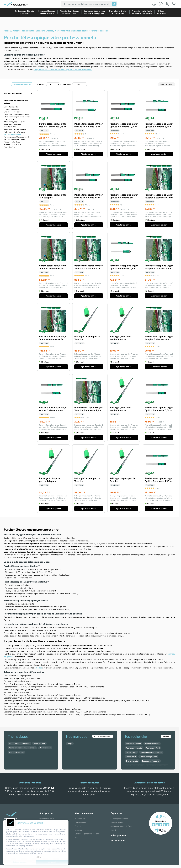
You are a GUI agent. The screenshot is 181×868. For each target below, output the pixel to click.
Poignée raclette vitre (13, 144)
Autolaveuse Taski (153, 748)
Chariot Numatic (132, 761)
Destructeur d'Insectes (151, 761)
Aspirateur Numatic (152, 744)
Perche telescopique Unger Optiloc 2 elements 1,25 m (53, 125)
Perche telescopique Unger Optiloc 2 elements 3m (124, 196)
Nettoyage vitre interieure (14, 132)
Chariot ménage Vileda (148, 757)
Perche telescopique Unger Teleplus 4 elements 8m (53, 338)
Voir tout (166, 736)
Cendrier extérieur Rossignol (151, 752)
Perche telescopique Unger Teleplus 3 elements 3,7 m (159, 267)
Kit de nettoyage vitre (12, 124)
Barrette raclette (11, 107)
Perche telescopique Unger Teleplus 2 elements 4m (53, 267)
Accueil (7, 31)
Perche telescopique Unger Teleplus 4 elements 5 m (88, 267)
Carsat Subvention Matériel (19, 743)
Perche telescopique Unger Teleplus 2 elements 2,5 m (88, 409)
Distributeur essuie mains (157, 765)
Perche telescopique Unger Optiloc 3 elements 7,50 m (159, 480)
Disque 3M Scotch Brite (135, 765)
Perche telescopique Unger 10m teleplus (53, 196)
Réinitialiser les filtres (22, 84)
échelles (38, 668)
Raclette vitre (9, 147)
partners (18, 830)
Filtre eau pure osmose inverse (16, 114)
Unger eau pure (39, 743)
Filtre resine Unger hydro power (17, 117)
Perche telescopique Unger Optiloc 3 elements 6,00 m (159, 409)
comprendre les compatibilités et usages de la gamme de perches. (63, 69)
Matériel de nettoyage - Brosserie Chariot (33, 31)
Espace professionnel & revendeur (22, 748)
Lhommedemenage (16, 752)
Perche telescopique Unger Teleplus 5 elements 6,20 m (159, 196)
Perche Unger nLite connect (15, 139)
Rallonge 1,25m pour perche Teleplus (120, 338)
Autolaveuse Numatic (134, 748)
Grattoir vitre (9, 119)
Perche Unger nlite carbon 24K (16, 137)
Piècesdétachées (160, 21)
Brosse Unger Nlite (12, 109)
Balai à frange (131, 752)
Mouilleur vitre (10, 127)
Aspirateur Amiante (133, 744)
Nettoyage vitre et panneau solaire (72, 31)
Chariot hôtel (131, 757)
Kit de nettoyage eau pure (14, 122)
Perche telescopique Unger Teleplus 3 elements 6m (159, 338)
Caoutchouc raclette (12, 112)
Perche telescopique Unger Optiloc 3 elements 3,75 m (159, 125)
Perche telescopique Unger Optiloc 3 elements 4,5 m (124, 267)
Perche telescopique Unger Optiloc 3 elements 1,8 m (88, 125)
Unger (70, 744)
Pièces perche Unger (12, 142)
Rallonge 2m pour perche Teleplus (87, 338)
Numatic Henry (45, 748)
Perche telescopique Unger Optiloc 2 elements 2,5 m (88, 196)
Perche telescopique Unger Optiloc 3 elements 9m (53, 409)
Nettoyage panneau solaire (15, 129)
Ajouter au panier (53, 154)
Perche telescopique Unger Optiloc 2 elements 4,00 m (124, 125)
